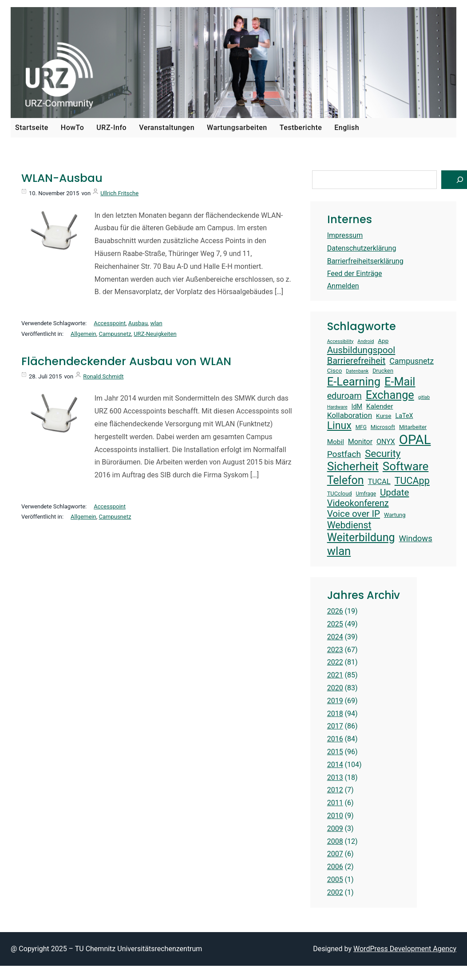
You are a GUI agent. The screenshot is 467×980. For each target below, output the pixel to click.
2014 (335, 765)
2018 (335, 714)
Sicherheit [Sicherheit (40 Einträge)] (353, 466)
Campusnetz (115, 334)
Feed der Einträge (355, 274)
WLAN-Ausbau (62, 178)
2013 (335, 777)
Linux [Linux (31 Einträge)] (339, 426)
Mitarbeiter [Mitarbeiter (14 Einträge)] (413, 427)
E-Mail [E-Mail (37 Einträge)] (400, 382)
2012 (335, 790)
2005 (335, 880)
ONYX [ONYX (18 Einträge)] (386, 442)
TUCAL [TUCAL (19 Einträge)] (379, 482)
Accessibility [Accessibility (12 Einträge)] (340, 342)
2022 (335, 662)
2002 (335, 892)
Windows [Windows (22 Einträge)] (415, 539)
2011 (335, 803)
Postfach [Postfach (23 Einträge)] (344, 454)
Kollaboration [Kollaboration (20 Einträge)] (350, 415)
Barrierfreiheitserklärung (365, 261)
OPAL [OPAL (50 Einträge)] (415, 440)
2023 (335, 650)
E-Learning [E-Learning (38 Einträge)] (354, 382)
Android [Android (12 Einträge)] (366, 342)
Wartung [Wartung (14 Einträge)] (395, 515)
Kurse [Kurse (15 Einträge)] (384, 416)
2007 (335, 854)
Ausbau (138, 323)
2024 (335, 637)
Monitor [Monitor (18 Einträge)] (360, 442)
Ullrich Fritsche (119, 193)
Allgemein (83, 334)
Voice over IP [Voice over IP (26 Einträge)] (354, 514)
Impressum (345, 235)
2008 (335, 841)
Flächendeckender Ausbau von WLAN (126, 362)
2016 (335, 739)
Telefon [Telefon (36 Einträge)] (346, 480)
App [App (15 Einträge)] (383, 341)
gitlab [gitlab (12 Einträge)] (424, 398)
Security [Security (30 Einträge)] (383, 453)
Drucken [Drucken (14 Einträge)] (383, 371)
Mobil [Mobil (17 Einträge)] (336, 442)
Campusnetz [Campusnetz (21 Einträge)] (412, 361)
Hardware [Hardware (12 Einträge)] (337, 407)
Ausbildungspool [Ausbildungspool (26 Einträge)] (361, 350)
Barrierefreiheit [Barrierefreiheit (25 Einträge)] (356, 361)
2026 (335, 611)
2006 (335, 867)
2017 (335, 726)
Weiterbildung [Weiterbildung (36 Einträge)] (361, 537)
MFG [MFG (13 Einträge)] (361, 427)
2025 (335, 624)
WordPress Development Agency (405, 949)
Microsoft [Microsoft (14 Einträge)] (383, 427)
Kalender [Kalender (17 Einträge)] (380, 406)
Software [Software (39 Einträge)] (406, 466)
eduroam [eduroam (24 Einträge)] (344, 396)
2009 (335, 828)
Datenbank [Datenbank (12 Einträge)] (357, 371)
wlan (156, 323)
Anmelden (343, 286)
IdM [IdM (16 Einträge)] (357, 407)
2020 (335, 688)
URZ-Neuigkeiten (155, 334)
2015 (335, 752)
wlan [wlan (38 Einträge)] (339, 551)
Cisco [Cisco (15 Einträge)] (335, 371)
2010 (335, 816)
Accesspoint (110, 323)
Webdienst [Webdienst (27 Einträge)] (349, 525)
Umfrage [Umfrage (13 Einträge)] (366, 494)
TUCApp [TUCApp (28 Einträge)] (412, 481)
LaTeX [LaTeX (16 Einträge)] (404, 416)
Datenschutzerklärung (362, 248)
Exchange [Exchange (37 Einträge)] (390, 395)
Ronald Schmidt (103, 376)
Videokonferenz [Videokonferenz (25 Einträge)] (358, 503)
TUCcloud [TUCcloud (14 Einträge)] (340, 494)
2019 (335, 701)
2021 (335, 675)
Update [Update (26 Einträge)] (394, 492)
